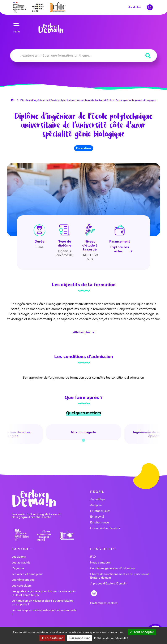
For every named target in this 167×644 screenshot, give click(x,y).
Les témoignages (23, 580)
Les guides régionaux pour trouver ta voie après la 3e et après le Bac (44, 593)
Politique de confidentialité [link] (111, 638)
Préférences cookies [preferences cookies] (104, 603)
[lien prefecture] (20, 7)
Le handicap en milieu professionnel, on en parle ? (44, 612)
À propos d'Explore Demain (108, 584)
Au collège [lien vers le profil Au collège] (97, 500)
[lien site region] (38, 7)
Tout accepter (142, 632)
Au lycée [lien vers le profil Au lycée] (96, 505)
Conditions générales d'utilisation (112, 568)
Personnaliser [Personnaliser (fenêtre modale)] (80, 638)
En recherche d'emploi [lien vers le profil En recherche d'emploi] (105, 528)
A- (130, 7)
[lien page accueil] (51, 28)
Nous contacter (100, 563)
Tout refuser (52, 638)
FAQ (93, 557)
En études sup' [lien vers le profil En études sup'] (100, 511)
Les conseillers (22, 586)
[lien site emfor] (58, 7)
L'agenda (18, 568)
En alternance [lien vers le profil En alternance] (100, 523)
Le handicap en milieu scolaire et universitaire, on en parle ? (43, 603)
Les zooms (19, 557)
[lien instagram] (150, 7)
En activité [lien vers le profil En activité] (97, 517)
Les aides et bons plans (28, 574)
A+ (139, 7)
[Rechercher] (148, 56)
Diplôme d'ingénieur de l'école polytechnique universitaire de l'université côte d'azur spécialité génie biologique (88, 100)
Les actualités (21, 563)
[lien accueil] (13, 100)
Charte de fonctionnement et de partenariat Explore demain (119, 576)
